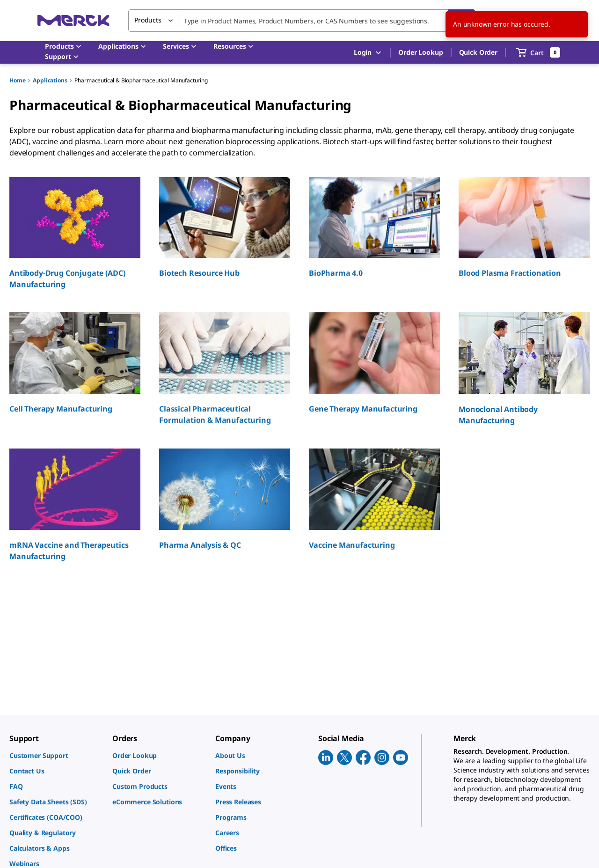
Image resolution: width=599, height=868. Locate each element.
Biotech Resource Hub (199, 273)
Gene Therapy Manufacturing (363, 409)
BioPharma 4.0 (336, 273)
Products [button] (148, 20)
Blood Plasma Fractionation (510, 273)
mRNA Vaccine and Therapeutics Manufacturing (69, 551)
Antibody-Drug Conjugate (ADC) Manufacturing (67, 279)
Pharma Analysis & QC (200, 545)
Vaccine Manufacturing (352, 545)
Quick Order (478, 52)
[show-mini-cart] (538, 52)
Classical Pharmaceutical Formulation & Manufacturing (215, 414)
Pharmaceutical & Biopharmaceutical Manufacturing (141, 80)
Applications (50, 80)
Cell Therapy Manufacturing (61, 409)
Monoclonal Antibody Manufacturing (498, 415)
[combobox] (302, 21)
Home (17, 80)
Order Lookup (420, 52)
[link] (56, 755)
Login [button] (368, 53)
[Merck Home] (73, 20)
